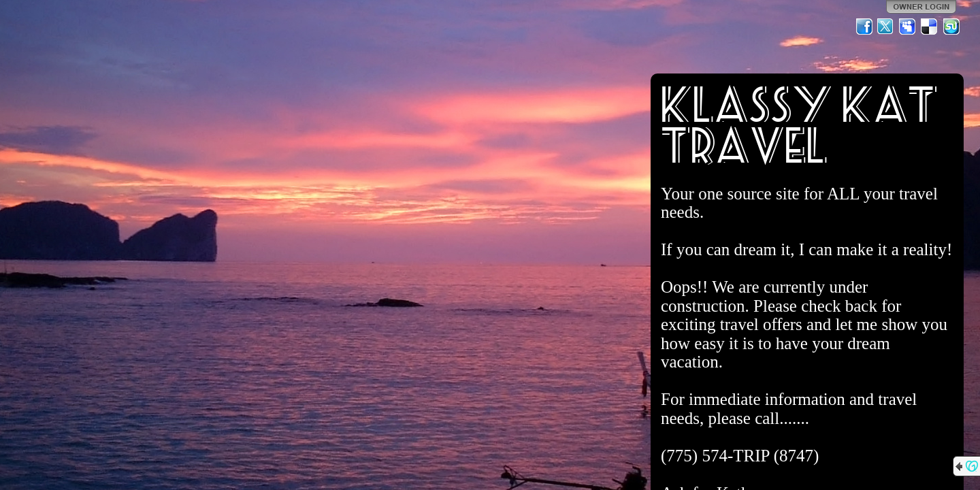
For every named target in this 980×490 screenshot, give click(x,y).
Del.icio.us (930, 27)
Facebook (864, 27)
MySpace (908, 27)
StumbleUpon (951, 27)
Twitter (886, 27)
